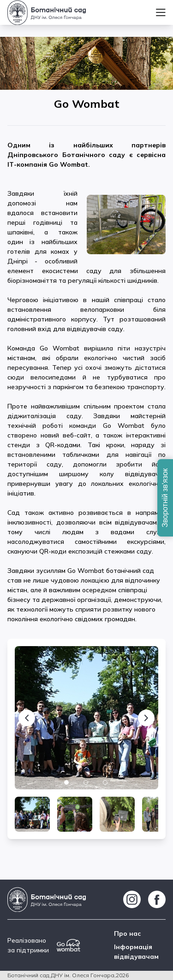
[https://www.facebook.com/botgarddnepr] (157, 899)
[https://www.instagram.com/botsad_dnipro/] (132, 899)
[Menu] (161, 12)
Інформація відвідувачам (136, 952)
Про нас (128, 933)
